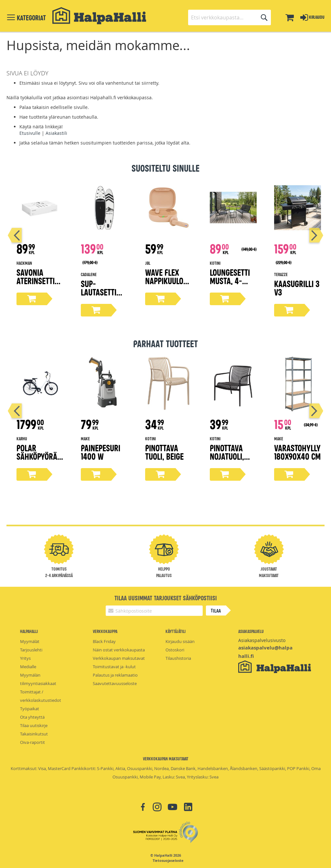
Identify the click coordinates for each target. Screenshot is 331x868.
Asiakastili (56, 133)
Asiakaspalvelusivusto (262, 640)
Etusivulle (30, 133)
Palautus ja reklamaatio (115, 675)
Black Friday (104, 641)
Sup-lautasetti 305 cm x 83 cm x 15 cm (101, 296)
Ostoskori (175, 650)
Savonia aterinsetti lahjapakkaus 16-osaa (38, 285)
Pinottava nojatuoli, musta (227, 456)
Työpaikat (30, 709)
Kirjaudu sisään (180, 641)
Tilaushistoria (178, 658)
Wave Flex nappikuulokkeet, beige (168, 280)
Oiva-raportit (32, 742)
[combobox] (230, 17)
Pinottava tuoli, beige (164, 452)
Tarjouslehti (31, 650)
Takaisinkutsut (34, 734)
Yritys (25, 658)
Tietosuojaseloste (168, 861)
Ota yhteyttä (32, 717)
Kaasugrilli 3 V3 (297, 288)
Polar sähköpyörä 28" (37, 456)
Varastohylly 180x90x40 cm (297, 452)
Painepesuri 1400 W (101, 452)
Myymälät (30, 641)
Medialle (28, 667)
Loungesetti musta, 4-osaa (230, 280)
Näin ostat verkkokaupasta (119, 650)
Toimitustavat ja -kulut (114, 667)
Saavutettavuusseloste (115, 683)
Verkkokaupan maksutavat (119, 658)
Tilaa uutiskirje (34, 725)
